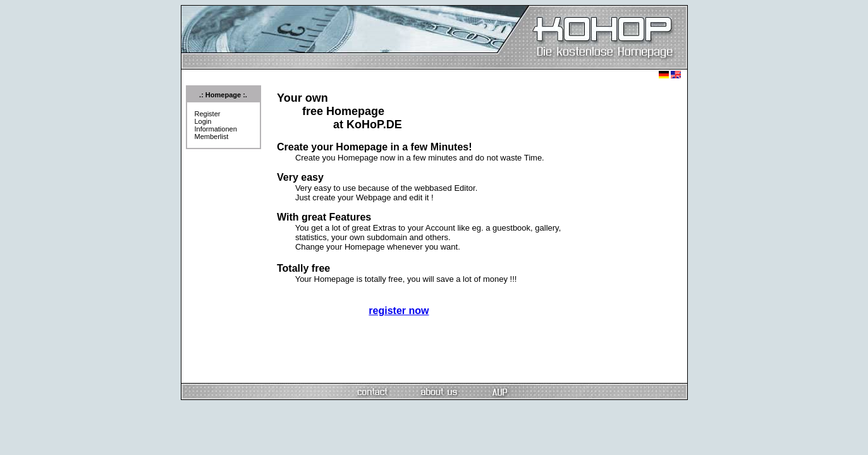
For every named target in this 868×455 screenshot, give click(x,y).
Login (203, 121)
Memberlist (212, 136)
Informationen (216, 129)
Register (208, 114)
